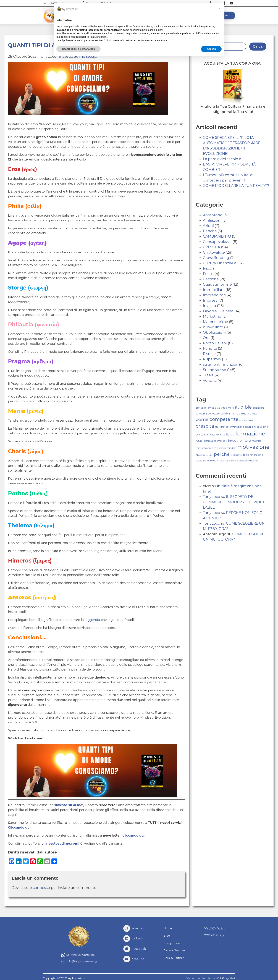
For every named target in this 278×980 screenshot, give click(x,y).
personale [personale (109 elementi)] (238, 455)
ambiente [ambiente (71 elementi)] (220, 408)
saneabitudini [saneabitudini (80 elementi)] (211, 461)
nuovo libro (213, 327)
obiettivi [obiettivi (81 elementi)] (200, 455)
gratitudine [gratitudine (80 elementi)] (210, 441)
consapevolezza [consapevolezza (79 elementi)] (248, 420)
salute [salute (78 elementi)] (199, 461)
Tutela (208, 375)
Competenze (173, 942)
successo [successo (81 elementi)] (242, 461)
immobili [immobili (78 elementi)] (222, 441)
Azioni (208, 226)
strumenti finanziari (221, 364)
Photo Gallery (215, 343)
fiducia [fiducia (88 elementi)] (230, 435)
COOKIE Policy (213, 935)
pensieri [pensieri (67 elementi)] (209, 455)
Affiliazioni (212, 220)
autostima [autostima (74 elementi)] (201, 414)
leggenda (92, 620)
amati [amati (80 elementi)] (211, 408)
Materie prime (215, 322)
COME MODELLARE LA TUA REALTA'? (236, 186)
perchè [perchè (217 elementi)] (222, 454)
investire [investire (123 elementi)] (235, 441)
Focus (208, 274)
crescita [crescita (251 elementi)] (205, 426)
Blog (167, 935)
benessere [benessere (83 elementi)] (214, 414)
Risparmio (212, 359)
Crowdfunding (216, 258)
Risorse (209, 354)
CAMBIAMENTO (217, 236)
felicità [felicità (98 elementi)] (221, 434)
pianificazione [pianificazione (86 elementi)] (254, 455)
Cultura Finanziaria (220, 263)
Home (168, 928)
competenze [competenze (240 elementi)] (224, 419)
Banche (210, 231)
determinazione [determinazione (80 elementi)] (235, 427)
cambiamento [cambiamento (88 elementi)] (229, 414)
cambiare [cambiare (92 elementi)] (245, 414)
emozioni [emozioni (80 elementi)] (250, 427)
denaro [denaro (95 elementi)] (220, 427)
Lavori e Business (218, 311)
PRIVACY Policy (213, 928)
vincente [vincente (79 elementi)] (253, 461)
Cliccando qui (19, 827)
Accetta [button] (211, 49)
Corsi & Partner (174, 956)
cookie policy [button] (155, 30)
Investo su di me (69, 805)
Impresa (210, 300)
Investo (209, 306)
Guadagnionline (217, 284)
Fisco (208, 268)
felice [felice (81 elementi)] (212, 435)
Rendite (210, 348)
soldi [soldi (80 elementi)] (223, 461)
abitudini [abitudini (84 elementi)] (201, 408)
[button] (220, 9)
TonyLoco (212, 497)
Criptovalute (214, 252)
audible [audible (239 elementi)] (243, 407)
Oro (206, 338)
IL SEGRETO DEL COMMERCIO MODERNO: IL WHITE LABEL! (234, 502)
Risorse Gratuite (175, 949)
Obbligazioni (214, 332)
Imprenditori (214, 295)
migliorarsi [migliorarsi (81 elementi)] (220, 448)
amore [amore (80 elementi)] (230, 408)
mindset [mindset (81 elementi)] (232, 448)
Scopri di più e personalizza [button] (78, 49)
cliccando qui (133, 836)
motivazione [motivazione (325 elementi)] (253, 447)
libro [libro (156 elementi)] (247, 440)
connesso (41, 888)
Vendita (210, 380)
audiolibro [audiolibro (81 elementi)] (259, 408)
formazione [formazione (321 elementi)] (250, 434)
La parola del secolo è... (223, 159)
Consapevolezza (217, 242)
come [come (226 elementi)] (202, 419)
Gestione (211, 279)
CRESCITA (212, 247)
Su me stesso (215, 370)
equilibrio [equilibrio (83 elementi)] (262, 427)
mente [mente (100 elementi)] (256, 441)
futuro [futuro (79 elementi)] (199, 441)
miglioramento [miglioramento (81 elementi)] (204, 448)
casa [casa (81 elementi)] (255, 414)
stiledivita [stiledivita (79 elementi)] (231, 461)
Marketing (212, 316)
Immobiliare (214, 290)
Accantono (213, 215)
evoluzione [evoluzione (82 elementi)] (202, 435)
